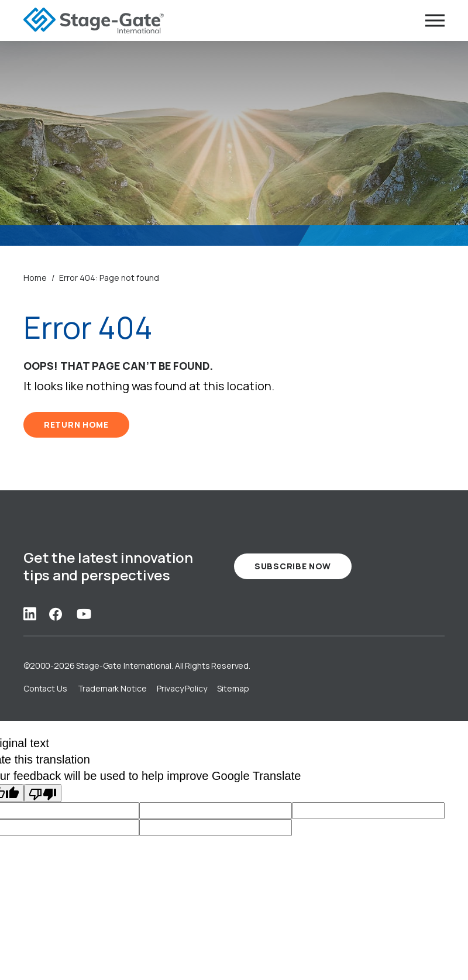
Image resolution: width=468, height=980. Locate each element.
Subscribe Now (293, 566)
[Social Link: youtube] (84, 614)
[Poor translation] (43, 793)
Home (35, 278)
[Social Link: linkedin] (30, 614)
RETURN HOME (76, 424)
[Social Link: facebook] (56, 614)
